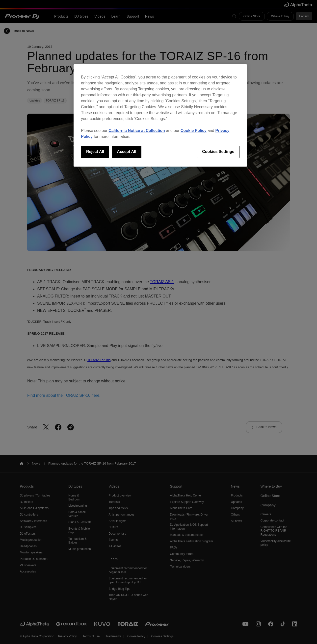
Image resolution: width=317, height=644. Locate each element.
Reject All (95, 152)
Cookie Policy (194, 131)
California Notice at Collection (137, 131)
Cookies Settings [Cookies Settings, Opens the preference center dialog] (218, 152)
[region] (160, 115)
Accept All (127, 152)
